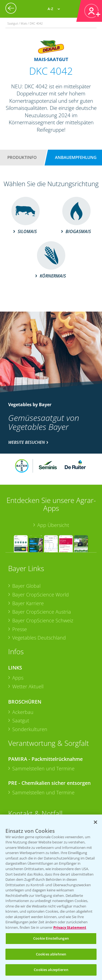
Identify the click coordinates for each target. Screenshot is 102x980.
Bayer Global (26, 586)
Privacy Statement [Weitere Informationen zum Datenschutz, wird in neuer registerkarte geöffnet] (70, 927)
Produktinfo (22, 157)
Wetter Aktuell (28, 686)
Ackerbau (23, 712)
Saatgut (21, 720)
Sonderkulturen (30, 729)
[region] (51, 897)
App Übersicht (53, 525)
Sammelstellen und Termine (43, 768)
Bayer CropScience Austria (42, 612)
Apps (18, 678)
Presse (20, 629)
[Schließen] (95, 822)
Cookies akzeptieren (51, 970)
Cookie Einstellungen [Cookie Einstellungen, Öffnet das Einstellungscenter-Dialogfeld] (51, 938)
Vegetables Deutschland (39, 638)
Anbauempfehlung (76, 157)
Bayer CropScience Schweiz (43, 620)
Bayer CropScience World (41, 595)
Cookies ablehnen (51, 954)
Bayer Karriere (28, 603)
